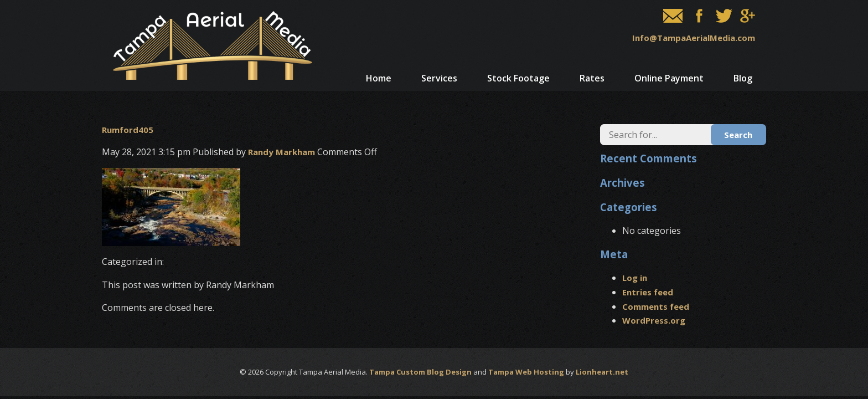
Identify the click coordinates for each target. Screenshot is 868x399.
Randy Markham (281, 152)
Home (379, 78)
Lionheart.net (602, 372)
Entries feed (648, 292)
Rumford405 (128, 130)
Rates (592, 78)
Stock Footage (518, 78)
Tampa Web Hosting (526, 372)
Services (439, 78)
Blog (743, 78)
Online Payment (669, 78)
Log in (635, 278)
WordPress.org (654, 320)
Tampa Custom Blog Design (420, 372)
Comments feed (656, 306)
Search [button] (738, 135)
